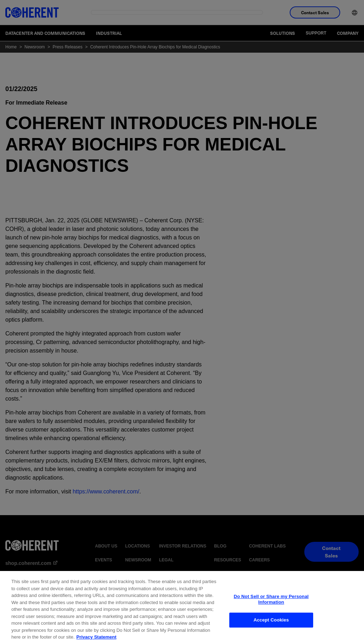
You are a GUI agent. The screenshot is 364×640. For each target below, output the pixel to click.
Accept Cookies (271, 628)
